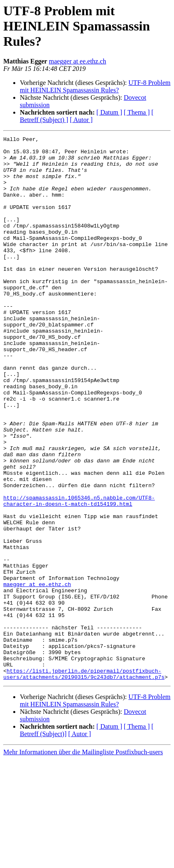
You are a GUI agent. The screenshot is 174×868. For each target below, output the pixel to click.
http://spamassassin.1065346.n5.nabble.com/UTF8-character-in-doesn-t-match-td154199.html (79, 574)
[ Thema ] (137, 112)
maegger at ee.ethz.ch (77, 61)
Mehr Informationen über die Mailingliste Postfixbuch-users (83, 861)
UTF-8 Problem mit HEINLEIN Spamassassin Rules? (95, 86)
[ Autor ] (81, 120)
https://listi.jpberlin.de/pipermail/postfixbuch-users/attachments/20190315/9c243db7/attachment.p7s (84, 782)
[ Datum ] (109, 112)
